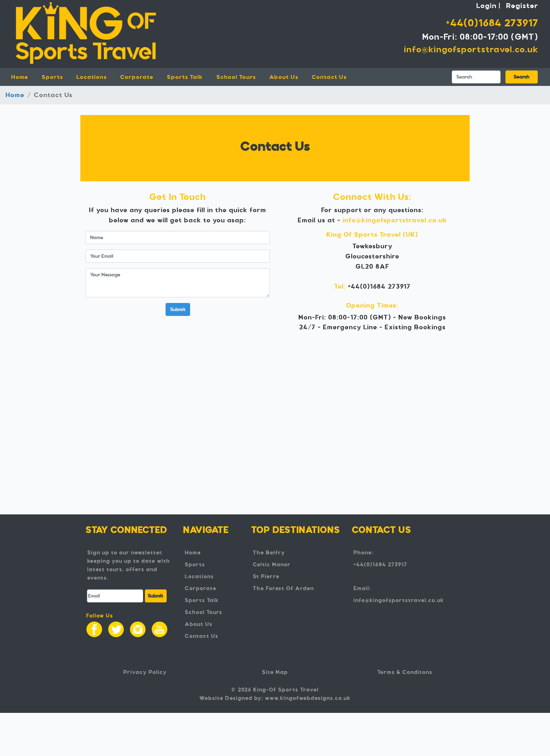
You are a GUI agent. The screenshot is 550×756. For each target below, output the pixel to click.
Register (522, 6)
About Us (284, 77)
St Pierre (266, 576)
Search (521, 77)
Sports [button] (52, 77)
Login (487, 6)
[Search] (476, 77)
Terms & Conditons (405, 672)
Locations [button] (92, 77)
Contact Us (329, 77)
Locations (199, 576)
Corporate (137, 77)
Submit (178, 309)
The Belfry (269, 553)
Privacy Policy (145, 672)
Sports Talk (185, 77)
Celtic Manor (272, 565)
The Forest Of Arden (283, 588)
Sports (195, 565)
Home (24, 76)
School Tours (236, 77)
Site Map (275, 672)
